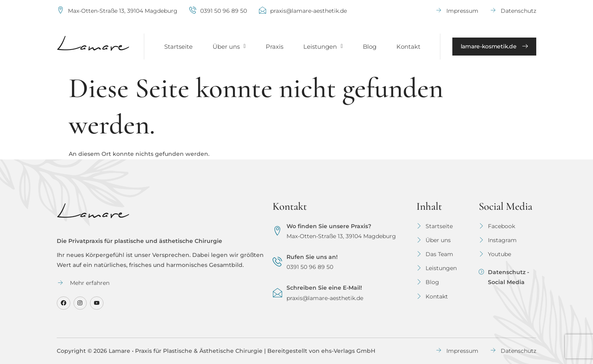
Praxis (275, 47)
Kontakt (408, 47)
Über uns (229, 47)
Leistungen (323, 47)
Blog (370, 47)
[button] (229, 47)
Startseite (178, 47)
